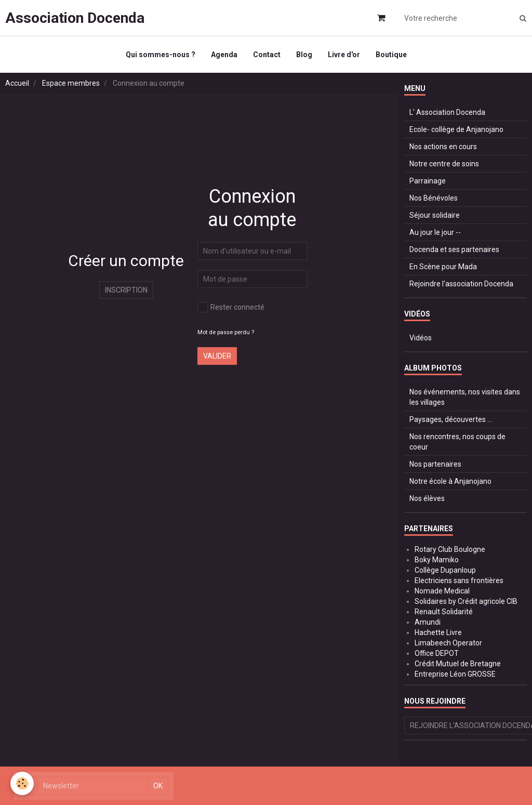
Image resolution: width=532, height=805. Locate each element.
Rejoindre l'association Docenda (461, 284)
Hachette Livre (438, 632)
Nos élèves (427, 498)
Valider (217, 356)
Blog (304, 55)
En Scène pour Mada (443, 267)
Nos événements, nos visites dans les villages (465, 397)
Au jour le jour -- (435, 232)
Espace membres (71, 83)
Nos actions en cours (443, 147)
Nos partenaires (435, 464)
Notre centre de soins (444, 164)
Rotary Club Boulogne (450, 549)
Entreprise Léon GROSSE (455, 674)
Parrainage (428, 181)
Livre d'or (344, 55)
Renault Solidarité (444, 612)
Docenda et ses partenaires (454, 249)
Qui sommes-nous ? (161, 55)
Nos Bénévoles (434, 198)
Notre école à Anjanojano (450, 481)
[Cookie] (22, 783)
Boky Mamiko (437, 560)
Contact (267, 55)
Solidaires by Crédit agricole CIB (466, 601)
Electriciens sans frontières (459, 580)
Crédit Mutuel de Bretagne (458, 664)
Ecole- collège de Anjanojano (456, 129)
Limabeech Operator (448, 643)
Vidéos (421, 338)
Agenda (224, 55)
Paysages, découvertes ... (451, 419)
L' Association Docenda (447, 112)
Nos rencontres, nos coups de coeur (457, 442)
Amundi (428, 622)
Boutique (391, 55)
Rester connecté (231, 307)
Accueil (17, 83)
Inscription (126, 290)
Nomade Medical (442, 591)
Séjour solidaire (435, 215)
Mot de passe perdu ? (226, 332)
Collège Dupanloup (445, 570)
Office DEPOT (437, 653)
